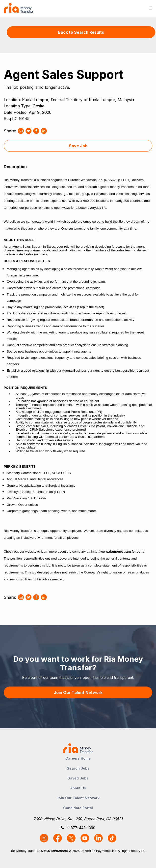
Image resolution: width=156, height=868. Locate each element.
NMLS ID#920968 (54, 851)
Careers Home (78, 758)
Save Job (78, 146)
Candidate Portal (78, 808)
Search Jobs (78, 768)
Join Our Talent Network (78, 692)
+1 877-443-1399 (81, 828)
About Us (78, 788)
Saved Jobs (78, 778)
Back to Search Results (81, 32)
